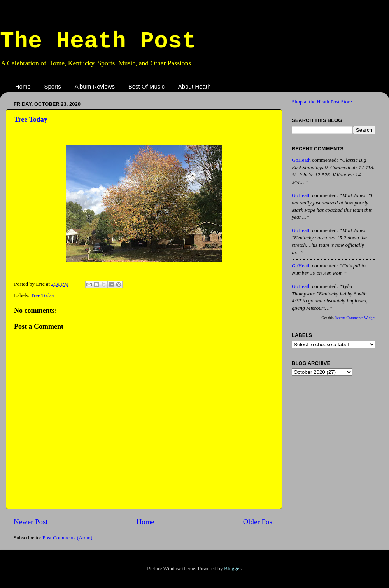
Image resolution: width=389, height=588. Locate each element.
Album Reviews (95, 86)
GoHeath (301, 160)
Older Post (259, 522)
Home (23, 86)
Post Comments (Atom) (67, 538)
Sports (53, 86)
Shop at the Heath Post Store (322, 102)
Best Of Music (146, 86)
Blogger (232, 568)
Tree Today (31, 119)
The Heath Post (98, 41)
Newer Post (31, 522)
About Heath (194, 86)
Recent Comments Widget (355, 318)
